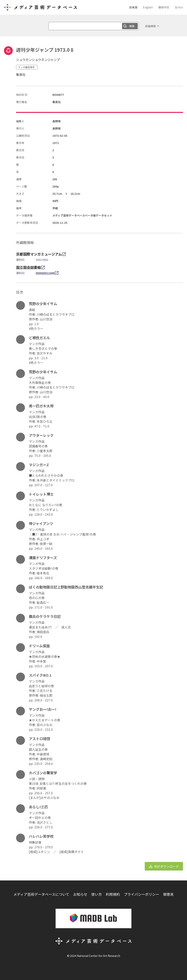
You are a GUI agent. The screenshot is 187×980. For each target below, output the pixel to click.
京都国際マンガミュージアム (39, 254)
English (148, 7)
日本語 (133, 7)
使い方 (97, 894)
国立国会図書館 (28, 267)
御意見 (168, 894)
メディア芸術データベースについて (41, 894)
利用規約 (113, 894)
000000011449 (45, 273)
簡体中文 (164, 7)
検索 (132, 26)
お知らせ (80, 894)
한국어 (179, 7)
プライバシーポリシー (141, 894)
